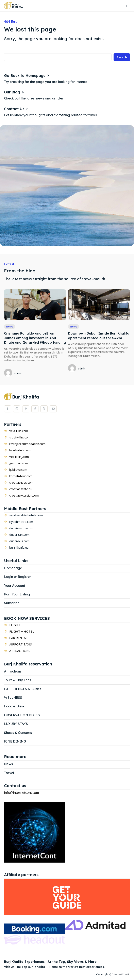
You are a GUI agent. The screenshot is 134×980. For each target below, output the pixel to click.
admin (18, 373)
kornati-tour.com (21, 476)
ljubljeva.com (18, 470)
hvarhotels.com (20, 450)
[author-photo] (9, 373)
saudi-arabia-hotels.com (26, 515)
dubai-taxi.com (19, 534)
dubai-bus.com (19, 541)
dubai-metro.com (21, 528)
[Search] (122, 57)
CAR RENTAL (18, 638)
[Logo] (13, 6)
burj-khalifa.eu (19, 547)
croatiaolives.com (21, 482)
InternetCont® (120, 974)
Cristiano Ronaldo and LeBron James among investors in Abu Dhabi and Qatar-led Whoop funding (35, 338)
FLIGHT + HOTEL (22, 631)
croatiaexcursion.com (24, 495)
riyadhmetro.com (21, 522)
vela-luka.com (19, 431)
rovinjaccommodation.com (27, 444)
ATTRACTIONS (20, 651)
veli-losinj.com (19, 457)
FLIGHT (15, 625)
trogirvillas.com (20, 437)
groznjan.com (19, 463)
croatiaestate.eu (21, 489)
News (10, 327)
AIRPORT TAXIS (21, 644)
